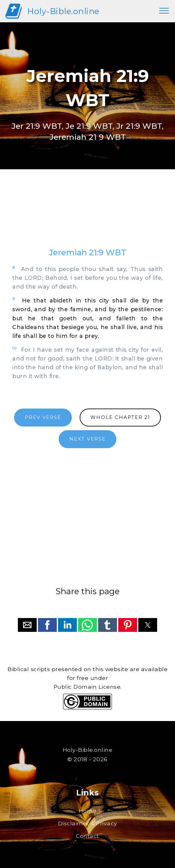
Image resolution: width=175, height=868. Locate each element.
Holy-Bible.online (63, 11)
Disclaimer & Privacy (88, 823)
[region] (87, 214)
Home (88, 811)
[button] (27, 625)
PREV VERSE (43, 417)
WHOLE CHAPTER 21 (120, 417)
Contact (87, 836)
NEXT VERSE (87, 439)
